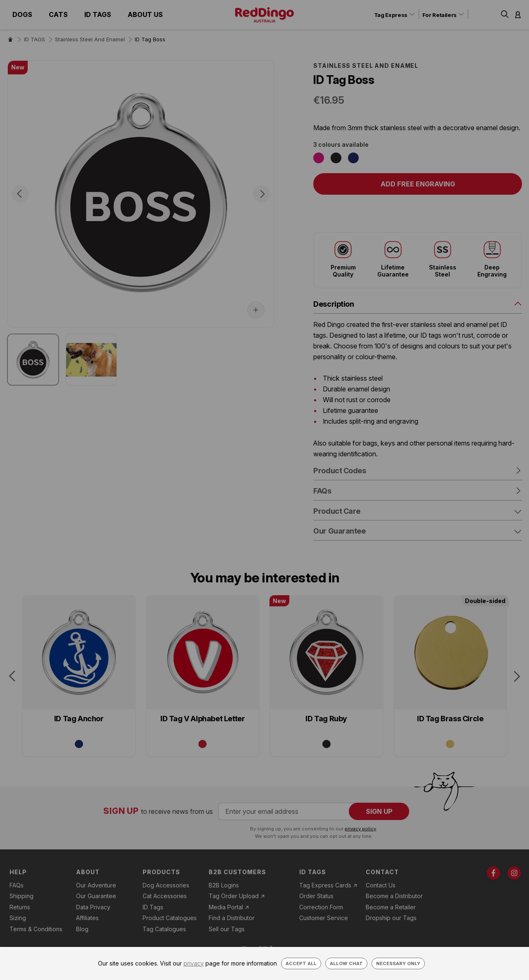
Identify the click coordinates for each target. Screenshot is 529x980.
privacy (194, 963)
